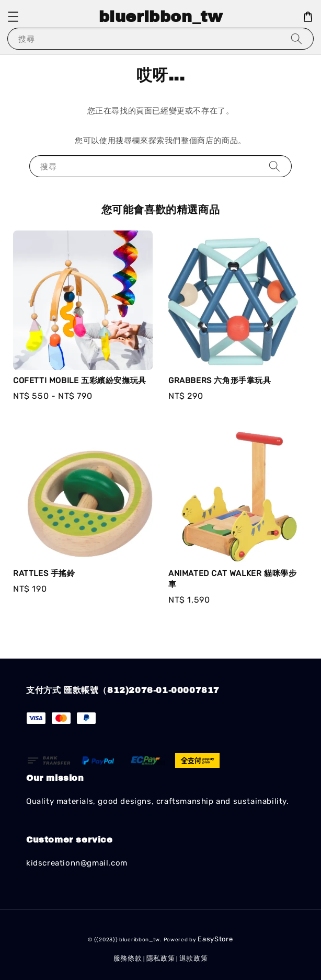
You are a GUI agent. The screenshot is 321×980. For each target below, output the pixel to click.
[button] (13, 17)
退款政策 (194, 958)
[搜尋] (296, 38)
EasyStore (215, 939)
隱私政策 (161, 958)
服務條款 (128, 958)
